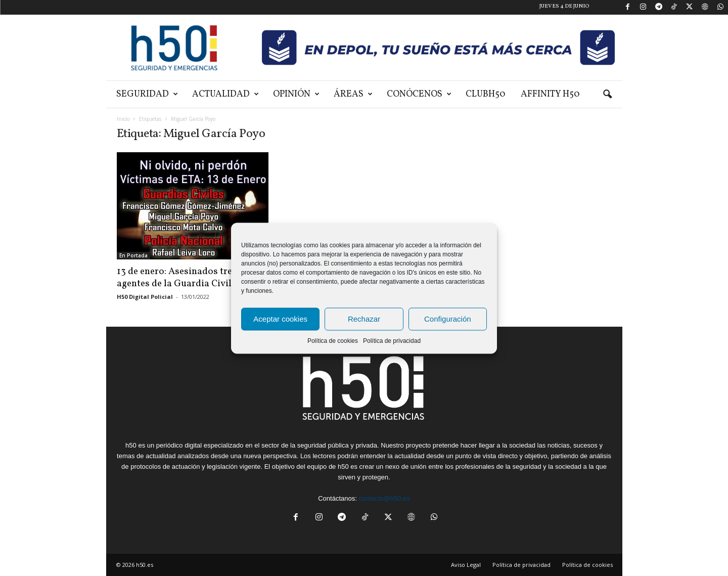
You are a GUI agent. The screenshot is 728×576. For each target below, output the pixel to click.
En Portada (133, 255)
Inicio (123, 119)
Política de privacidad (392, 340)
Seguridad (147, 94)
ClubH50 (486, 94)
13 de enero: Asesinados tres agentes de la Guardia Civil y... (182, 278)
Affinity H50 (550, 94)
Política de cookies (333, 340)
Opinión (296, 94)
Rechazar (364, 319)
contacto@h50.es (384, 498)
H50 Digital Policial (145, 297)
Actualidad (225, 94)
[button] (607, 95)
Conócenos (419, 94)
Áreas (353, 94)
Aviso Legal (466, 565)
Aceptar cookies (280, 319)
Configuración (448, 319)
